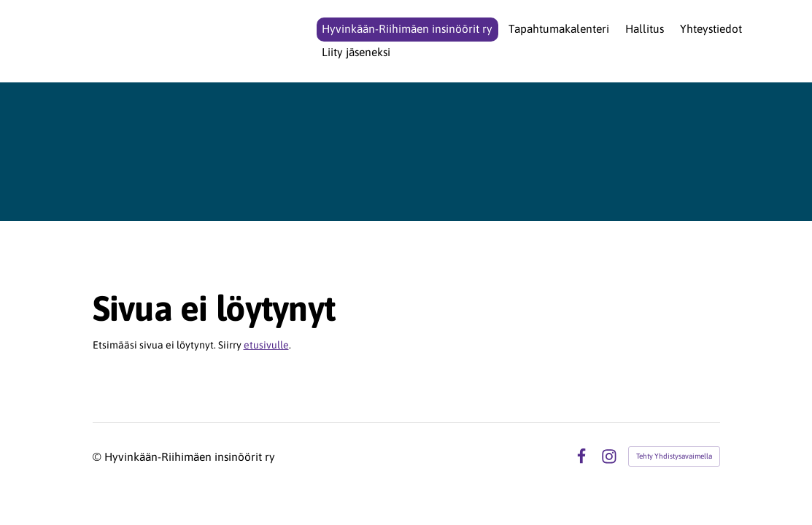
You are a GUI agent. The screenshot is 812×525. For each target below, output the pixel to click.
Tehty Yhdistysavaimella (674, 456)
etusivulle (266, 345)
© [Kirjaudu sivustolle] (98, 456)
